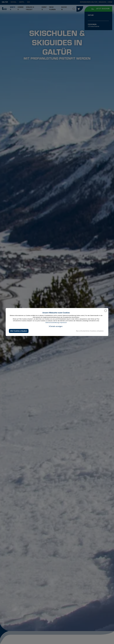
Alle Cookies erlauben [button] (19, 331)
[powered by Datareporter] (106, 312)
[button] (56, 326)
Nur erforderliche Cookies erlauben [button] (90, 331)
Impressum (63, 323)
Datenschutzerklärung (52, 323)
